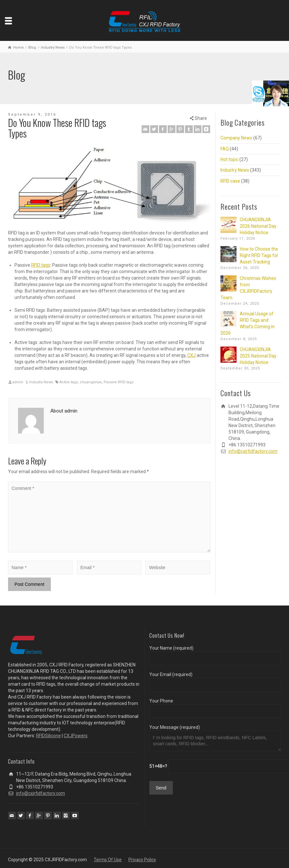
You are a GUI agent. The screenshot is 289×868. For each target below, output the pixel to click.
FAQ (225, 149)
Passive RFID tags (119, 382)
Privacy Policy (142, 860)
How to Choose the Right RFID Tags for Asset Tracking (259, 255)
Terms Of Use (108, 860)
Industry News (41, 382)
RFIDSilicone (48, 736)
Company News (236, 138)
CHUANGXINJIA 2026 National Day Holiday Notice (258, 226)
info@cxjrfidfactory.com (253, 451)
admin (18, 382)
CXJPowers (76, 736)
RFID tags (41, 265)
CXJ (191, 355)
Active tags (69, 382)
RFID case (230, 181)
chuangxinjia (91, 382)
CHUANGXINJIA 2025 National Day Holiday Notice (258, 356)
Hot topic (229, 159)
